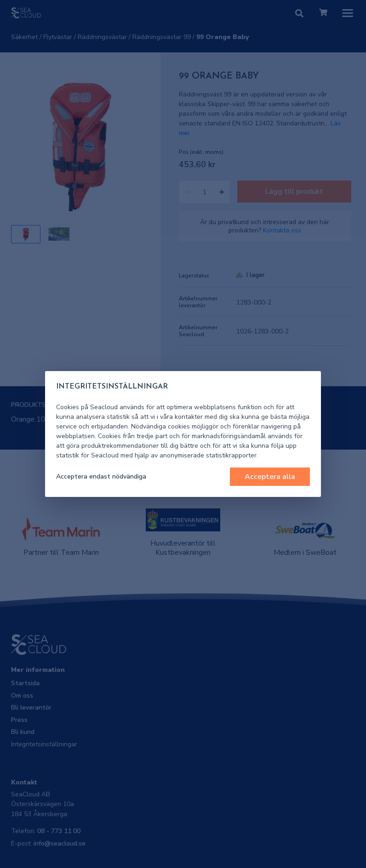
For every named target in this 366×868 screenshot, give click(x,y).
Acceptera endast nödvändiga (101, 476)
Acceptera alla (270, 477)
